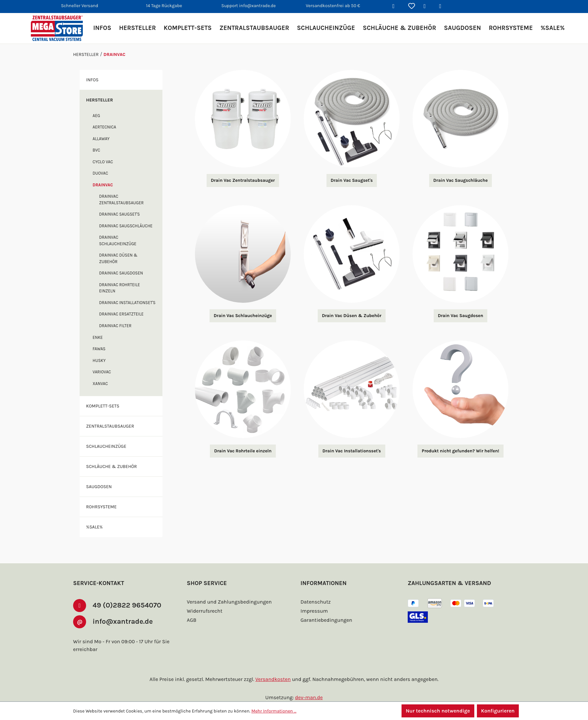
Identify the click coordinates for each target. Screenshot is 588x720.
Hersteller (101, 100)
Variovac (103, 385)
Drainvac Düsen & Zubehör (120, 265)
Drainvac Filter (118, 338)
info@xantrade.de (125, 621)
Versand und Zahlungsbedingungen (228, 602)
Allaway (102, 139)
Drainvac (104, 185)
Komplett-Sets (105, 419)
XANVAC (101, 396)
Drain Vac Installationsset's (352, 451)
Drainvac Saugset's (122, 214)
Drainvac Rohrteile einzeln (122, 294)
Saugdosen (101, 499)
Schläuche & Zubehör (114, 479)
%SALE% (96, 540)
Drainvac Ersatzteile (124, 327)
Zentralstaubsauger (114, 439)
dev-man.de (309, 697)
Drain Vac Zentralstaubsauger (243, 180)
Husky (100, 373)
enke (98, 350)
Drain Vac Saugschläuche (460, 180)
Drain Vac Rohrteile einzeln (243, 451)
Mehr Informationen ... (271, 711)
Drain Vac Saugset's (352, 180)
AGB (192, 620)
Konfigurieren (498, 711)
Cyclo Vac (105, 162)
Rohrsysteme (104, 519)
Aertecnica (106, 127)
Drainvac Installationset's (120, 312)
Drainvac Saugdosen (124, 280)
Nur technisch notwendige (437, 711)
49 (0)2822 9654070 (128, 605)
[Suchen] (396, 7)
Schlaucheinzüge (109, 459)
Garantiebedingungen (326, 620)
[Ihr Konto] (427, 7)
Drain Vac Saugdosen (460, 316)
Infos (93, 80)
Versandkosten (274, 679)
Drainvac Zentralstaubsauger (125, 200)
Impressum (313, 611)
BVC (97, 150)
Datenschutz (315, 602)
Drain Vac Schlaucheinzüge (243, 316)
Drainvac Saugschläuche (118, 229)
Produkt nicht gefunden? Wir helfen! (461, 451)
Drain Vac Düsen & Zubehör (352, 316)
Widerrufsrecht (204, 611)
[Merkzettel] (412, 7)
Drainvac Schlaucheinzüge (120, 247)
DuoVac (102, 173)
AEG (97, 116)
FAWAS (100, 361)
